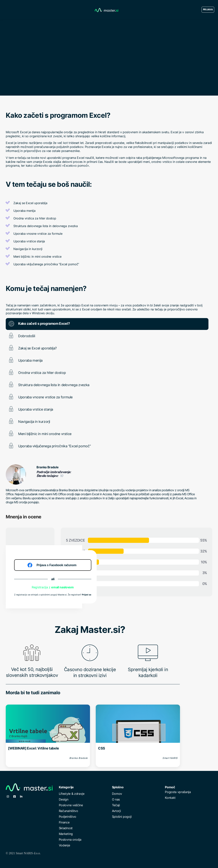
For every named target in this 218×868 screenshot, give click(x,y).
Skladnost (66, 828)
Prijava (208, 9)
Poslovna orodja (70, 840)
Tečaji (116, 805)
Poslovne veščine (71, 805)
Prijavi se (87, 595)
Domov (117, 794)
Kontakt (170, 798)
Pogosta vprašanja (178, 792)
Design (64, 799)
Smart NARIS (170, 758)
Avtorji (116, 811)
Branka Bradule (48, 467)
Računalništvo (68, 811)
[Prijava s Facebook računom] (53, 565)
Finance (64, 822)
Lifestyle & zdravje (72, 794)
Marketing (66, 834)
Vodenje (64, 845)
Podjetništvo (68, 817)
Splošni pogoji (122, 817)
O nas (116, 799)
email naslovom (62, 587)
